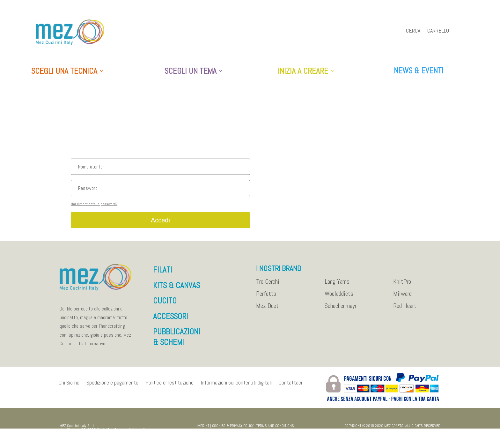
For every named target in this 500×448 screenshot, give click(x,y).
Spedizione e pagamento (112, 386)
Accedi (160, 223)
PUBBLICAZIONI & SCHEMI (177, 340)
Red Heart (405, 309)
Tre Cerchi (268, 285)
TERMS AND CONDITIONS (275, 429)
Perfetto (266, 297)
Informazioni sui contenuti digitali (236, 386)
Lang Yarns (337, 285)
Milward (402, 297)
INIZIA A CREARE (303, 71)
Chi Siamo (69, 386)
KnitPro (402, 285)
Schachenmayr (341, 309)
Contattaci (290, 386)
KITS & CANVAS (176, 289)
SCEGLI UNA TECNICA (64, 71)
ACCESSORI (171, 320)
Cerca (413, 31)
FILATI (163, 273)
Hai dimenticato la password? (94, 207)
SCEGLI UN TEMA (191, 71)
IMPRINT (203, 429)
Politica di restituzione (169, 386)
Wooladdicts (339, 297)
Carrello (438, 31)
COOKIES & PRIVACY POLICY (233, 429)
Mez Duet (267, 309)
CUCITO (165, 304)
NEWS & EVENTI (419, 71)
